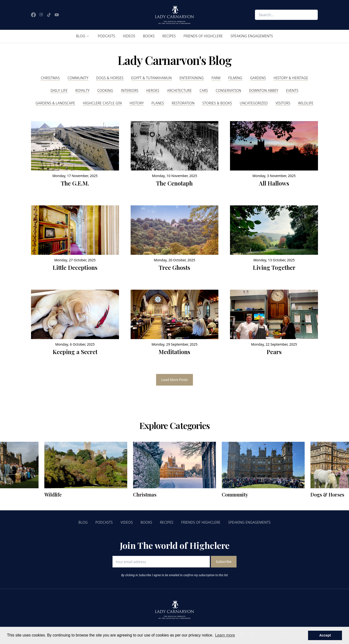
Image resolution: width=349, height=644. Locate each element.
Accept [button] (325, 635)
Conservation (228, 90)
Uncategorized (254, 103)
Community (78, 78)
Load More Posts (174, 380)
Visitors (283, 103)
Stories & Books (217, 103)
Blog (81, 36)
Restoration (183, 103)
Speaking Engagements (252, 36)
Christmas (50, 78)
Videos (129, 36)
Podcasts (107, 36)
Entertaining (192, 78)
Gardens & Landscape (55, 103)
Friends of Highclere (203, 36)
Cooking (105, 90)
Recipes (169, 36)
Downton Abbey (264, 90)
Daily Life (59, 90)
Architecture (180, 90)
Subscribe (224, 562)
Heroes (153, 90)
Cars (204, 90)
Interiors (130, 90)
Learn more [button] (225, 635)
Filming (235, 78)
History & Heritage (291, 78)
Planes (158, 103)
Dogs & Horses (110, 78)
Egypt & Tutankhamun (152, 78)
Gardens (258, 78)
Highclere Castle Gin (102, 103)
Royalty (82, 90)
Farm (216, 78)
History (137, 103)
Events (292, 90)
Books (149, 36)
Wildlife (306, 103)
